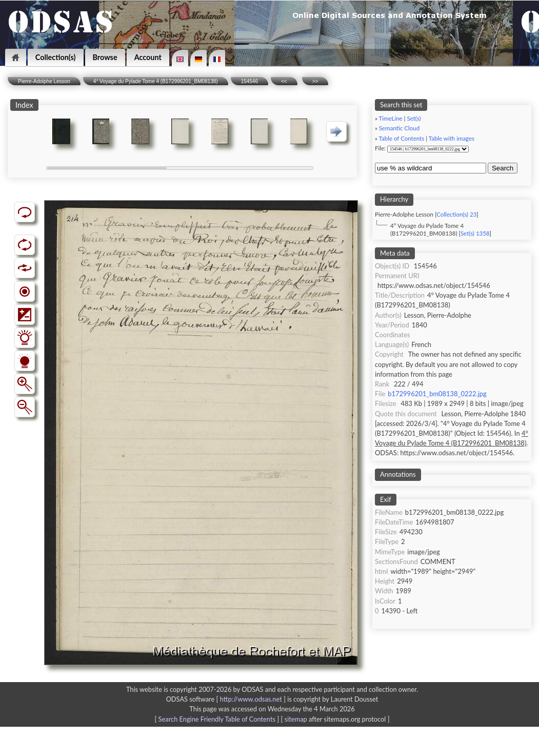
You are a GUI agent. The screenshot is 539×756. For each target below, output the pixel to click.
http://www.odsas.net (251, 699)
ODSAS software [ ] (227, 699)
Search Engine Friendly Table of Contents (217, 719)
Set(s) (414, 118)
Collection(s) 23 (456, 214)
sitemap (296, 719)
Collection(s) (56, 57)
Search (503, 168)
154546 (249, 81)
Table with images (452, 138)
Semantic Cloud (399, 128)
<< (284, 81)
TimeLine (391, 118)
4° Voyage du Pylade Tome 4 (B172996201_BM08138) (156, 81)
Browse (105, 57)
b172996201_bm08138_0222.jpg (437, 394)
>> (315, 81)
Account (148, 57)
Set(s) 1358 (475, 233)
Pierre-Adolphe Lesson (44, 81)
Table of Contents (402, 138)
